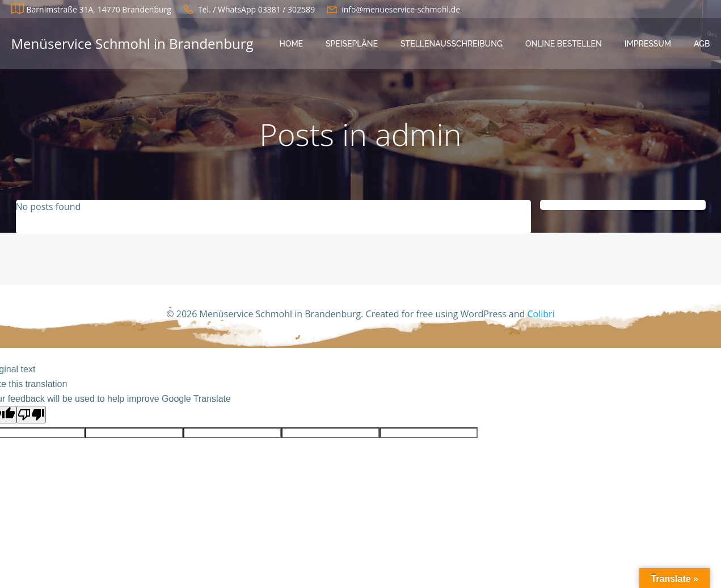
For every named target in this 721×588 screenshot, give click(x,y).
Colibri (541, 314)
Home (292, 44)
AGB (702, 44)
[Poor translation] (31, 415)
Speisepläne (352, 44)
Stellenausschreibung (452, 44)
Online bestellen (564, 44)
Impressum (648, 44)
